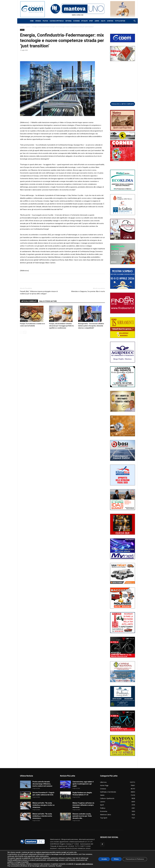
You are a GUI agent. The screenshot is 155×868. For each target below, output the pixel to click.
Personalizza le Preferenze (135, 858)
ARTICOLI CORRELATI (29, 301)
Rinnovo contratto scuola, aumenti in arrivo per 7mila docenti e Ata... (82, 816)
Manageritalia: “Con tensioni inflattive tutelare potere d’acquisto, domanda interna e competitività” (91, 326)
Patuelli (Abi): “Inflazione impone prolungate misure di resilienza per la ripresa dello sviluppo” (39, 293)
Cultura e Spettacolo (57, 21)
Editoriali (69, 21)
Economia (76, 21)
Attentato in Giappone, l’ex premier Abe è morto (88, 291)
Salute (103, 21)
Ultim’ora (110, 21)
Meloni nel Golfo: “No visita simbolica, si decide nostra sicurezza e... (42, 816)
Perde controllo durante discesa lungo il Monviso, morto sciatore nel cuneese (42, 784)
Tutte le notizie (120, 21)
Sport (91, 21)
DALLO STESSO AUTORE (48, 301)
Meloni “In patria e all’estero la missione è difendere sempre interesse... (83, 805)
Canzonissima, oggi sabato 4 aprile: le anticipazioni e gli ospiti (83, 784)
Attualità (84, 21)
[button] (133, 21)
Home (32, 21)
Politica (45, 21)
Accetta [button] (104, 858)
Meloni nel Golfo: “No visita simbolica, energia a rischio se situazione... (43, 805)
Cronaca (38, 21)
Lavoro (97, 21)
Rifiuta (116, 858)
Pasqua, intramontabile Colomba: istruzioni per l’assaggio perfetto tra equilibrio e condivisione (61, 326)
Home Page (24, 321)
